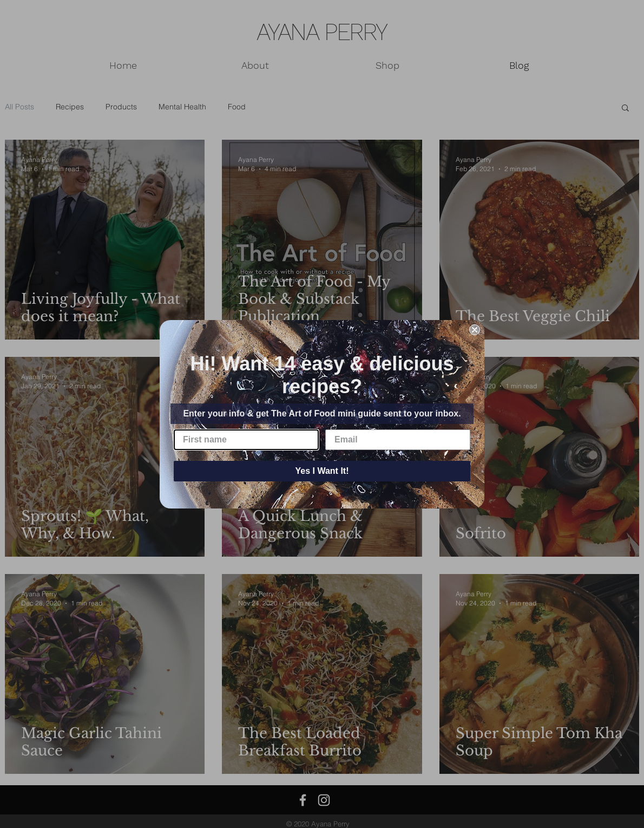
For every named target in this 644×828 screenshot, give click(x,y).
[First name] (246, 440)
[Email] (398, 440)
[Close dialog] (475, 330)
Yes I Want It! (322, 471)
